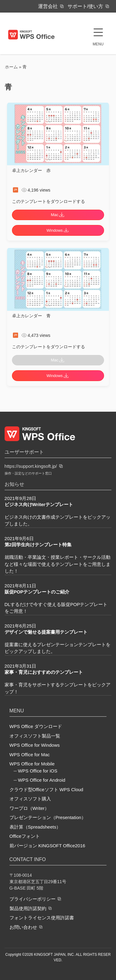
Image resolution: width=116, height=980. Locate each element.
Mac (58, 215)
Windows (58, 230)
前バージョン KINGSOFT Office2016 (47, 846)
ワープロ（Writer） (29, 808)
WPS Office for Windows (35, 745)
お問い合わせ (23, 927)
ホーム (11, 67)
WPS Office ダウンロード (36, 726)
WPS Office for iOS (38, 771)
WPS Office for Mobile (32, 764)
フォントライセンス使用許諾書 (42, 918)
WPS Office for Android (42, 780)
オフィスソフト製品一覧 (35, 736)
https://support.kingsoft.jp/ (31, 466)
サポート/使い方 (85, 6)
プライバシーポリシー (33, 899)
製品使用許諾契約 (28, 908)
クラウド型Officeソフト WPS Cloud (46, 789)
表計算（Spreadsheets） (35, 827)
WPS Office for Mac (30, 755)
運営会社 (48, 6)
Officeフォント (25, 836)
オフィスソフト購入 (30, 799)
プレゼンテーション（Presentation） (48, 817)
